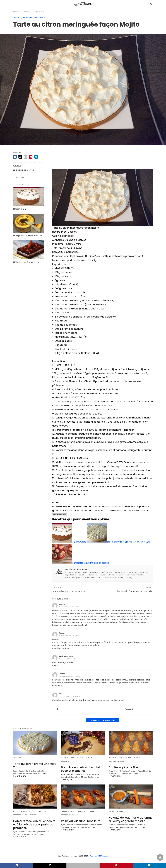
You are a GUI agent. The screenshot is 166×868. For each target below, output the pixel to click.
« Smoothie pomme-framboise (69, 591)
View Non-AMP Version (99, 855)
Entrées (112, 811)
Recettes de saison (69, 815)
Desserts (26, 12)
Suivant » (124, 709)
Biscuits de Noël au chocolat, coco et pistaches (80, 769)
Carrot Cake (20, 209)
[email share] (25, 157)
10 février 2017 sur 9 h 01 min (69, 636)
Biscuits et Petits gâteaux (73, 758)
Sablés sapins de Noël (123, 767)
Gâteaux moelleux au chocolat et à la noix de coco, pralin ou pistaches (35, 824)
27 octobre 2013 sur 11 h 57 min (70, 659)
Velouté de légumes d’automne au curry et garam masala (130, 819)
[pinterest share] (31, 157)
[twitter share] (20, 157)
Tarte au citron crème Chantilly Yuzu (34, 765)
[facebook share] (15, 157)
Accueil (16, 12)
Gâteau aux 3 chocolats (26, 261)
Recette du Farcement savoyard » (134, 591)
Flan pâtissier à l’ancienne (27, 235)
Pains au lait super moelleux (80, 821)
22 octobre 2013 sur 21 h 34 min (70, 696)
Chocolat (90, 758)
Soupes (120, 811)
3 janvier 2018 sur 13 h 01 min (69, 607)
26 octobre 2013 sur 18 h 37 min (70, 676)
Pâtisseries (27, 18)
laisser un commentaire (103, 720)
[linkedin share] (36, 157)
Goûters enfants (116, 761)
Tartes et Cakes (39, 12)
